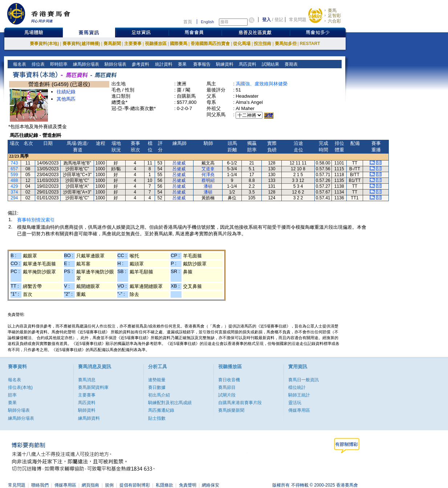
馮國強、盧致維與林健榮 (262, 84)
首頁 (188, 22)
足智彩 (334, 16)
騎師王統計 (299, 395)
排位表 (38, 64)
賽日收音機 (229, 380)
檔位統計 (297, 387)
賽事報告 (201, 64)
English (207, 22)
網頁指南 (90, 485)
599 (14, 175)
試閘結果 (270, 64)
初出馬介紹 (159, 395)
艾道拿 (208, 169)
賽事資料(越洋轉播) (81, 44)
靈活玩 (295, 403)
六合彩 (334, 21)
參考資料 (140, 64)
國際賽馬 (179, 44)
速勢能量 (157, 380)
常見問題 (298, 20)
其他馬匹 (66, 99)
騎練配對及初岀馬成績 (170, 403)
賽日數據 (157, 387)
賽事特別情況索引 (36, 220)
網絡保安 (211, 485)
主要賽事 (133, 44)
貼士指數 (157, 418)
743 (14, 163)
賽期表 (291, 64)
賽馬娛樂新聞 (231, 410)
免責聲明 (188, 485)
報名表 (19, 64)
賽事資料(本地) (44, 44)
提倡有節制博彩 (135, 485)
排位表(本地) (20, 387)
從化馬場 (242, 44)
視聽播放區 (156, 44)
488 (14, 180)
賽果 (181, 64)
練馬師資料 (89, 418)
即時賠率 (58, 64)
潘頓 (208, 186)
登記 (279, 20)
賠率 (12, 395)
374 (14, 192)
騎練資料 (224, 64)
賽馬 (332, 11)
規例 (109, 485)
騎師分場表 (115, 64)
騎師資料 (87, 410)
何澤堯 (208, 175)
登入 (266, 20)
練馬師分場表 (85, 64)
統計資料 (163, 64)
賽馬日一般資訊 (304, 380)
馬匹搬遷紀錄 (161, 410)
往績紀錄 (66, 92)
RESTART (310, 44)
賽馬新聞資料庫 (93, 387)
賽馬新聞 (112, 44)
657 (14, 169)
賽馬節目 (227, 387)
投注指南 (262, 44)
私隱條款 (164, 485)
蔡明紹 (208, 180)
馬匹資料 (247, 64)
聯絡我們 (40, 485)
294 (14, 198)
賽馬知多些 (286, 44)
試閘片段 (227, 395)
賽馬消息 (87, 380)
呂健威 (179, 163)
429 (14, 186)
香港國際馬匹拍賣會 (210, 44)
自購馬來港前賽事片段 (240, 403)
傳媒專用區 (299, 410)
